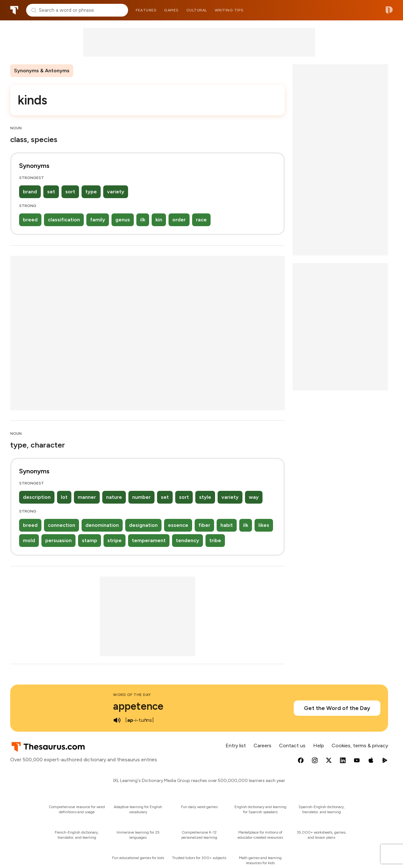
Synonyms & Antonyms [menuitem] (42, 71)
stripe (115, 540)
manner (87, 497)
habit (227, 525)
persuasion (58, 540)
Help (319, 746)
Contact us (292, 746)
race (201, 220)
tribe (215, 540)
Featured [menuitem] (146, 10)
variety (116, 192)
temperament (149, 540)
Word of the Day (132, 695)
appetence (138, 706)
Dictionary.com (389, 10)
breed (30, 220)
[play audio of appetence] (117, 720)
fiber (204, 525)
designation (143, 525)
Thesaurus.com (14, 10)
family (98, 220)
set (51, 192)
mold (29, 540)
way (254, 497)
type (91, 192)
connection (61, 525)
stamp (90, 540)
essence (178, 525)
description (37, 497)
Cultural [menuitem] (197, 10)
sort (70, 192)
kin (159, 220)
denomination (102, 525)
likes (264, 525)
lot (64, 497)
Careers (263, 746)
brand (30, 192)
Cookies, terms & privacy (360, 746)
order (179, 220)
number (141, 497)
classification (64, 220)
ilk (143, 220)
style (205, 497)
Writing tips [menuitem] (229, 10)
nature (114, 497)
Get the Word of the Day (337, 708)
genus (123, 220)
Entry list (236, 746)
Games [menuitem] (171, 10)
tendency (187, 540)
